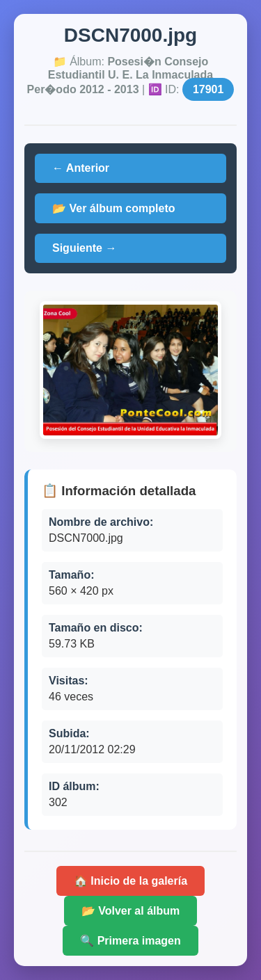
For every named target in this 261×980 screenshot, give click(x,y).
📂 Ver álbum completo (113, 208)
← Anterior (81, 168)
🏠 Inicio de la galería (130, 881)
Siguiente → (84, 248)
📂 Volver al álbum (131, 911)
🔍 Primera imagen (130, 941)
